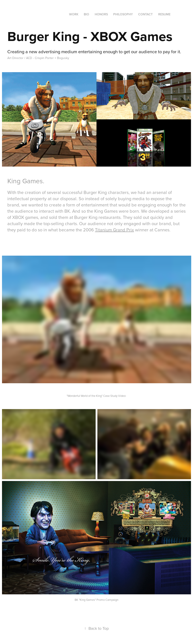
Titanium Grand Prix (114, 230)
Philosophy (123, 14)
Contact (145, 14)
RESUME (164, 14)
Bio (86, 14)
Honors (101, 14)
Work (74, 14)
